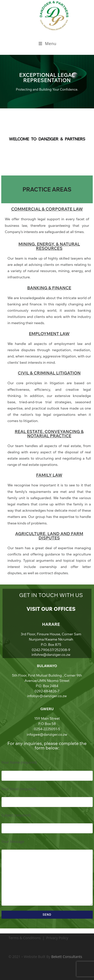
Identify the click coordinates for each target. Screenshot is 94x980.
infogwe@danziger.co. (45, 734)
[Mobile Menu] (48, 44)
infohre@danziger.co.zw (51, 655)
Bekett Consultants (67, 957)
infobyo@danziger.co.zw (47, 696)
